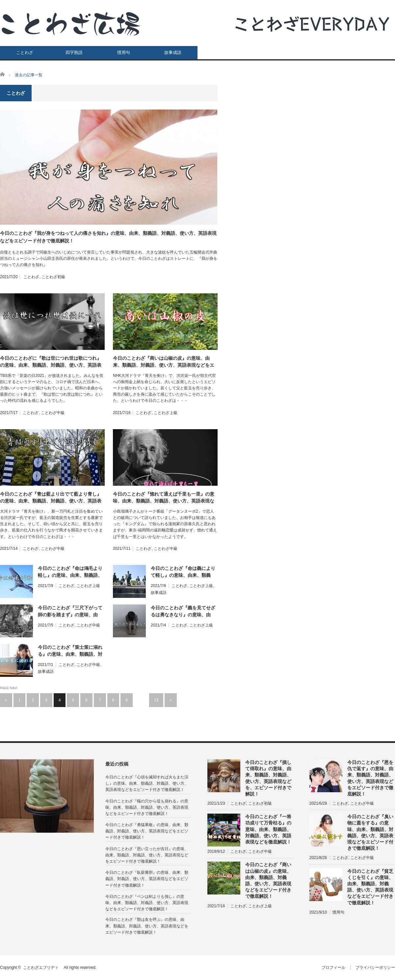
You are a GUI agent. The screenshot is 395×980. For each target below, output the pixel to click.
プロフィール (333, 968)
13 (156, 700)
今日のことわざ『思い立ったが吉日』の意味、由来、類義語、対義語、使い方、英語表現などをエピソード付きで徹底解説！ (147, 855)
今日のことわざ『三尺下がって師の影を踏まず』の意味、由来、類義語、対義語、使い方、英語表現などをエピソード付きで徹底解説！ (70, 612)
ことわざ (25, 52)
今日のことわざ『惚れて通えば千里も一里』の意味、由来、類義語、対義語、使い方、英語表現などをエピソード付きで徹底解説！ (164, 498)
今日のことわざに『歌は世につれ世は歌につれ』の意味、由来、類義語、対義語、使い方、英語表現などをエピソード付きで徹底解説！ (51, 362)
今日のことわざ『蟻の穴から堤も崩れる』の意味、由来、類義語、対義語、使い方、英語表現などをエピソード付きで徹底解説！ (147, 807)
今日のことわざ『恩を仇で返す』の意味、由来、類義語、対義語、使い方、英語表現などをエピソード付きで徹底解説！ (370, 778)
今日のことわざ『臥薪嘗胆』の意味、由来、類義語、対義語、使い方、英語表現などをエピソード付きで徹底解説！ (147, 879)
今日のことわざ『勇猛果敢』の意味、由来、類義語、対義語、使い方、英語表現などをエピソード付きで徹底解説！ (147, 831)
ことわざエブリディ (43, 968)
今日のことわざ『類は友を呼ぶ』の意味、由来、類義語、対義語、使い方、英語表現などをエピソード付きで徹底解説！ (147, 926)
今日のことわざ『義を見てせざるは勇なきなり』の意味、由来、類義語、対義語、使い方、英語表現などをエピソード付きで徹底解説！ (183, 612)
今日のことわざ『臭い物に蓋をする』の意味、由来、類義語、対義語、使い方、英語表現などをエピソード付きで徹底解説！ (370, 832)
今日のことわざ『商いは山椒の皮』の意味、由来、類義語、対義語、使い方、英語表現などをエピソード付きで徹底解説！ (164, 362)
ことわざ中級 (53, 413)
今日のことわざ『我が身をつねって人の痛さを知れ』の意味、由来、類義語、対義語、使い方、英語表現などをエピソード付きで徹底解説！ (108, 237)
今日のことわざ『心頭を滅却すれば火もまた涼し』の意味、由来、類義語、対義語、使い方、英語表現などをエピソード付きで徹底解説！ (147, 783)
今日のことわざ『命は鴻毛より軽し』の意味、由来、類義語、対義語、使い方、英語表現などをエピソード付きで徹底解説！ (70, 572)
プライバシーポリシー (375, 968)
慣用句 (124, 52)
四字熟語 (74, 52)
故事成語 (173, 52)
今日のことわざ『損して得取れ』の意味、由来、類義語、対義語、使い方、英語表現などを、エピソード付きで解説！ (268, 778)
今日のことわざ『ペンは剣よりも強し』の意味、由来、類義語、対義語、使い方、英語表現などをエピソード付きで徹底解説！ (147, 903)
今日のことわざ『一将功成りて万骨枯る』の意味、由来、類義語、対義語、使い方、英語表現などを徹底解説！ (268, 829)
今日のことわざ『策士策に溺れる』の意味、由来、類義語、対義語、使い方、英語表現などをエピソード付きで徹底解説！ (70, 651)
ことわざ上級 (166, 413)
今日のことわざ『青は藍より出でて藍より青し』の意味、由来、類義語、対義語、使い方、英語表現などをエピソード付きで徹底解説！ (51, 498)
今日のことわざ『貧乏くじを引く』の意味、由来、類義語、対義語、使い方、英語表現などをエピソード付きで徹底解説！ (370, 887)
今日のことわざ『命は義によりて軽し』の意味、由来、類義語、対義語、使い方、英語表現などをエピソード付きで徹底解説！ (183, 572)
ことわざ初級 (53, 277)
